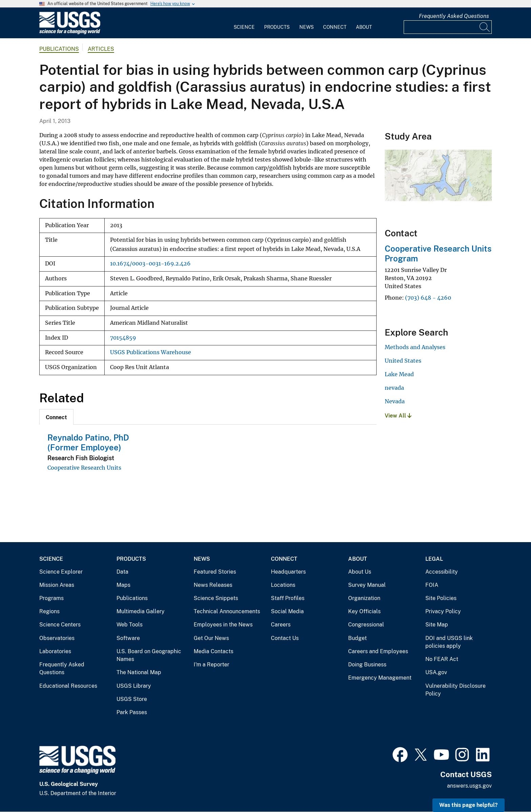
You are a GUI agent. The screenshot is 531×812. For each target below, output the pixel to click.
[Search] (485, 27)
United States (403, 361)
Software (128, 638)
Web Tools (130, 625)
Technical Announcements (227, 611)
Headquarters (288, 572)
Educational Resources (68, 686)
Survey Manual (367, 585)
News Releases (213, 585)
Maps (123, 585)
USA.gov (436, 672)
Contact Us (285, 638)
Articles (101, 49)
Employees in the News (223, 625)
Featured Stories (215, 572)
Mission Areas (57, 585)
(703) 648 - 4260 (428, 298)
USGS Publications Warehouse (151, 352)
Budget (357, 638)
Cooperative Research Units (84, 468)
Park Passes (132, 712)
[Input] (448, 27)
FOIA (432, 585)
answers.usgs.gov (469, 786)
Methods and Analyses (415, 347)
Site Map (437, 625)
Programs (51, 598)
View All (398, 416)
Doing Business (367, 665)
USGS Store (132, 699)
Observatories (57, 638)
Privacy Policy (443, 611)
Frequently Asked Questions (454, 16)
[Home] (70, 33)
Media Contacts (214, 651)
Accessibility (442, 572)
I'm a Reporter (211, 665)
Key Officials (364, 611)
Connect (335, 27)
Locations (283, 585)
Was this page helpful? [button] (469, 805)
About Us (360, 572)
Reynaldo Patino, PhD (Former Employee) (88, 442)
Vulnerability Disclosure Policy (455, 690)
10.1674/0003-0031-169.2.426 (150, 264)
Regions (49, 611)
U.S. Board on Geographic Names (149, 655)
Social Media (287, 611)
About (364, 27)
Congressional (366, 625)
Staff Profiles (288, 598)
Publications (59, 49)
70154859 (123, 338)
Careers (281, 625)
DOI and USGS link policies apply (449, 642)
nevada (394, 388)
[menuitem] (244, 23)
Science (244, 27)
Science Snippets (216, 598)
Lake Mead (399, 374)
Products (277, 27)
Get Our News (211, 638)
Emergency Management (380, 678)
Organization (364, 598)
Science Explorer (61, 572)
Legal (434, 559)
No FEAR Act (442, 659)
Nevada (395, 401)
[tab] (56, 417)
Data (122, 572)
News (306, 27)
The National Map (139, 672)
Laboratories (55, 651)
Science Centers (60, 625)
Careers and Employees (378, 651)
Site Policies (441, 598)
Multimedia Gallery (141, 611)
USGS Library (134, 686)
